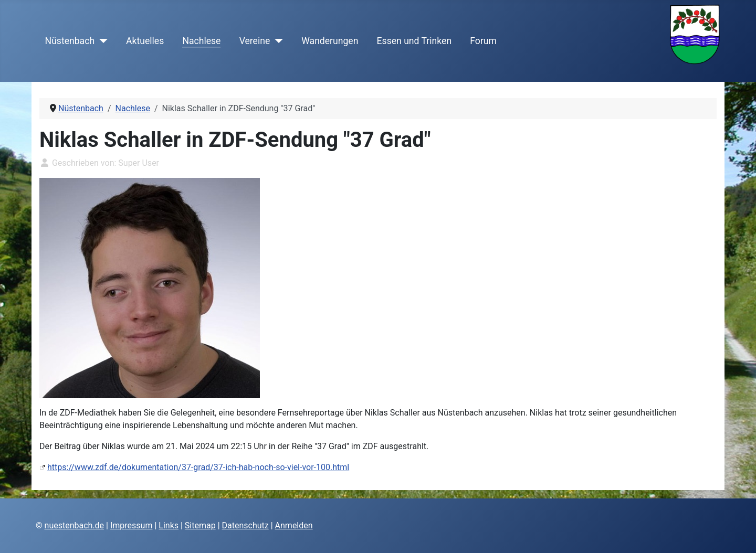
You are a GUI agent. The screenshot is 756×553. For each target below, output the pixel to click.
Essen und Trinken (414, 41)
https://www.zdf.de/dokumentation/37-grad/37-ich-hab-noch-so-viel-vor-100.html (198, 467)
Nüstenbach (70, 41)
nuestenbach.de (75, 525)
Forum (483, 41)
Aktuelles (145, 41)
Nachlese (201, 41)
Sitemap (200, 525)
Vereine (255, 41)
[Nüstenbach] (101, 41)
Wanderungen (330, 41)
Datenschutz (245, 525)
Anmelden (294, 525)
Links (169, 525)
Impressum (132, 525)
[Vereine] (276, 41)
